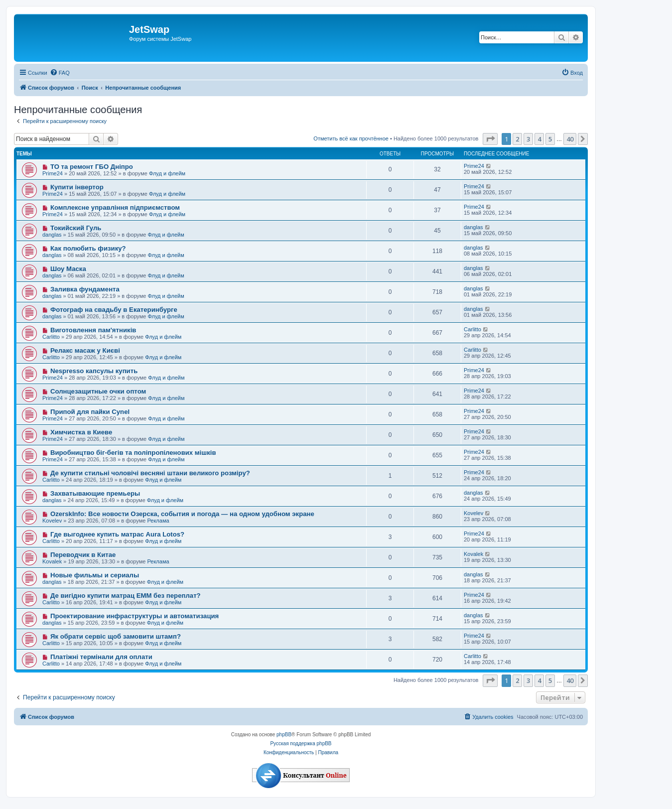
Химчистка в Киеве (81, 432)
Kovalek (52, 561)
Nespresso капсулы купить (94, 371)
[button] (490, 139)
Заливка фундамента (85, 289)
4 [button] (539, 139)
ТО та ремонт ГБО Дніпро (92, 167)
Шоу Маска (68, 269)
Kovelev (52, 521)
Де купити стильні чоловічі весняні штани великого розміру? (150, 473)
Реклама (158, 521)
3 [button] (528, 139)
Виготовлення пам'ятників (93, 330)
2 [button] (517, 139)
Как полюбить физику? (88, 248)
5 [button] (550, 139)
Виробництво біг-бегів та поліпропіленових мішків (133, 453)
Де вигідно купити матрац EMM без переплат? (126, 596)
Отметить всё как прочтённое (351, 138)
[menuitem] (60, 73)
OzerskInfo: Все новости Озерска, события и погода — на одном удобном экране (182, 514)
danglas (52, 235)
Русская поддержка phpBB (301, 743)
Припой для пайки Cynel (90, 412)
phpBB (284, 735)
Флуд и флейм (167, 173)
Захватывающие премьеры (95, 493)
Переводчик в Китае (83, 555)
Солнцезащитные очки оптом (98, 391)
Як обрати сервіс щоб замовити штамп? (116, 636)
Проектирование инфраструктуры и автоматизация (134, 616)
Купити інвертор (77, 187)
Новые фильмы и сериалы (95, 575)
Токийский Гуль (76, 228)
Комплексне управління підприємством (115, 207)
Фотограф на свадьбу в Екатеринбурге (114, 310)
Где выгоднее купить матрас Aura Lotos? (117, 534)
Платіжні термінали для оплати (101, 657)
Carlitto (51, 337)
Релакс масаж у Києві (85, 350)
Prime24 (53, 173)
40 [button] (570, 139)
